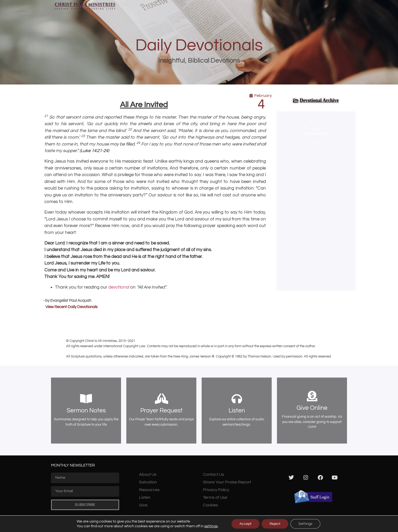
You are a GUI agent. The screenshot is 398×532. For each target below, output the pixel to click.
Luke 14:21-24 (94, 151)
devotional (119, 287)
